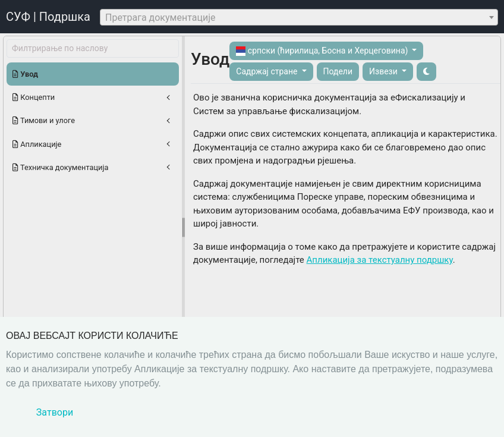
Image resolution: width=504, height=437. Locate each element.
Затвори (55, 412)
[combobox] (299, 17)
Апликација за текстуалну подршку (380, 260)
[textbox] (299, 18)
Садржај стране (268, 71)
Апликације (37, 144)
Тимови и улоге (44, 120)
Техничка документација (61, 167)
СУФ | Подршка (48, 17)
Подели (338, 71)
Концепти (34, 97)
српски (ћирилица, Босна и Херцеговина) (323, 51)
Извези (384, 71)
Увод (25, 74)
